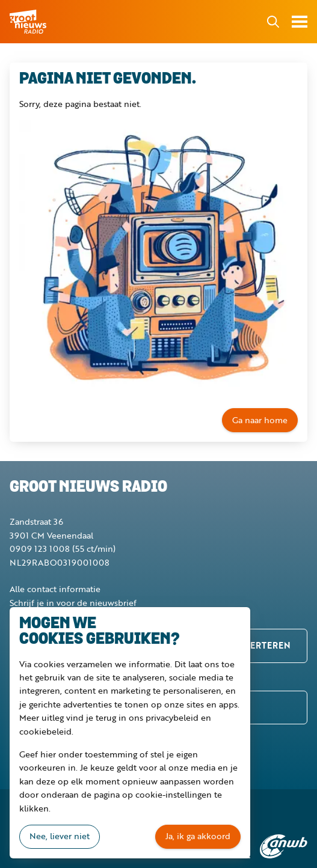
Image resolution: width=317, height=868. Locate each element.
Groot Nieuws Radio (29, 22)
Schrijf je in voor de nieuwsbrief (73, 603)
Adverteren (261, 645)
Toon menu (300, 22)
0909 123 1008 (40, 549)
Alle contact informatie (55, 589)
